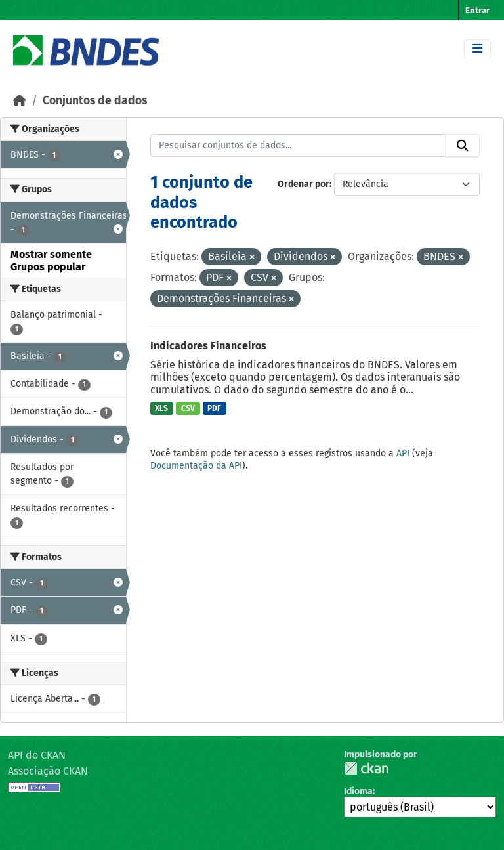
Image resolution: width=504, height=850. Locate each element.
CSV (188, 408)
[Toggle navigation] (477, 49)
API (403, 453)
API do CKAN (37, 755)
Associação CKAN (48, 771)
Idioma (358, 791)
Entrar (477, 10)
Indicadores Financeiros (208, 346)
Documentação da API (196, 466)
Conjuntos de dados (95, 101)
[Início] (20, 101)
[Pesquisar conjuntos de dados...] (299, 146)
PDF (214, 408)
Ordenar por (304, 184)
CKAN (366, 768)
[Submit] (463, 146)
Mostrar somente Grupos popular (51, 261)
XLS (161, 408)
